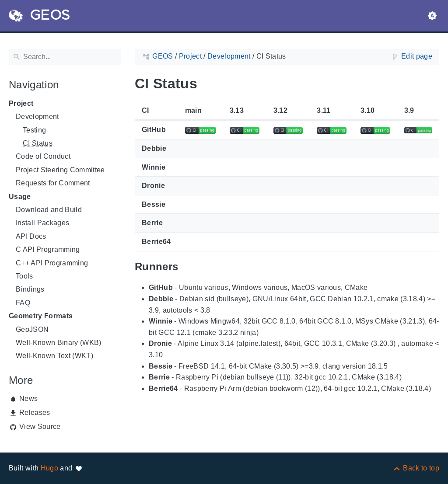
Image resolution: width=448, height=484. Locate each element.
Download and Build (49, 210)
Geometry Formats (41, 316)
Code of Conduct (43, 156)
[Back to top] (416, 468)
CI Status (38, 143)
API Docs (31, 236)
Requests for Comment (53, 183)
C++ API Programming (52, 263)
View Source (40, 427)
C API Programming (48, 249)
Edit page (417, 56)
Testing (34, 130)
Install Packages (42, 223)
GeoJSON (32, 329)
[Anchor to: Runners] (188, 266)
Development (37, 117)
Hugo (49, 468)
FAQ (23, 303)
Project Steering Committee (60, 170)
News (28, 399)
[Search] (65, 57)
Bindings (30, 289)
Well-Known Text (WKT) (54, 356)
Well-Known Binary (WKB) (59, 343)
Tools (24, 276)
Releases (35, 413)
